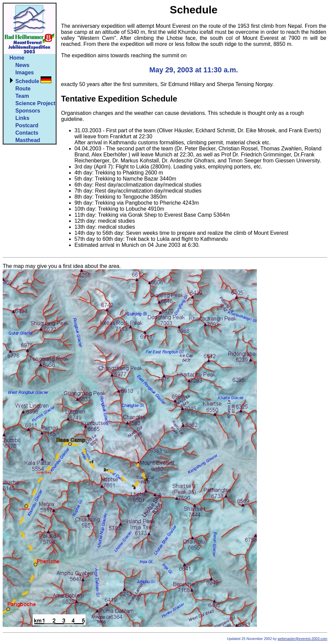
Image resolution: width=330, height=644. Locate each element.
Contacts (27, 133)
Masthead (28, 140)
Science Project (35, 103)
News (22, 65)
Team (22, 96)
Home (17, 58)
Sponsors (28, 111)
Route (23, 89)
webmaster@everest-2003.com (302, 639)
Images (25, 73)
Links (22, 118)
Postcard (27, 125)
